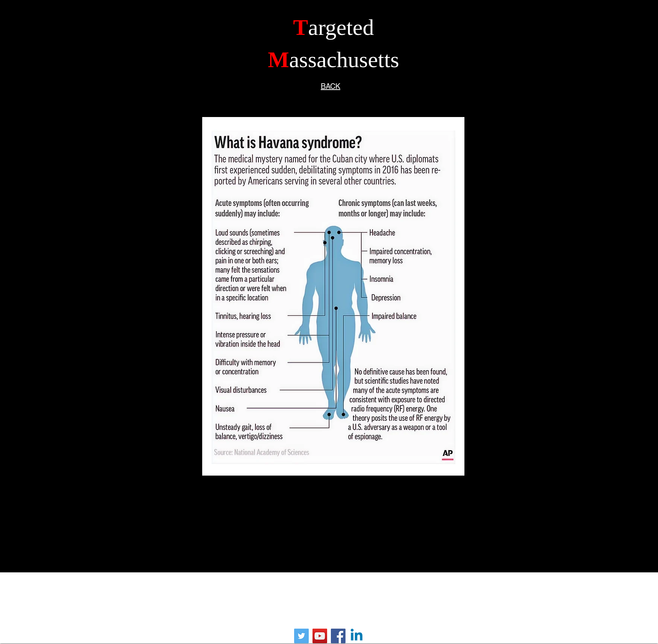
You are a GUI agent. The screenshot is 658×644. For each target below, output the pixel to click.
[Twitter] (301, 636)
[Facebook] (338, 636)
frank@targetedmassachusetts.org (326, 601)
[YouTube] (320, 636)
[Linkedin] (357, 636)
